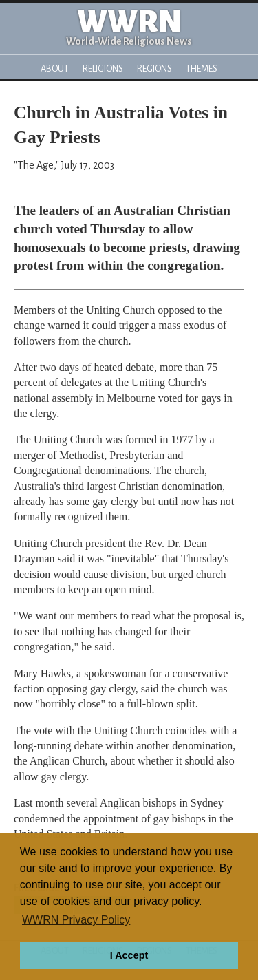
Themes (202, 68)
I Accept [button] (129, 955)
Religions (103, 68)
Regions (154, 68)
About (55, 68)
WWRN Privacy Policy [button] (76, 920)
